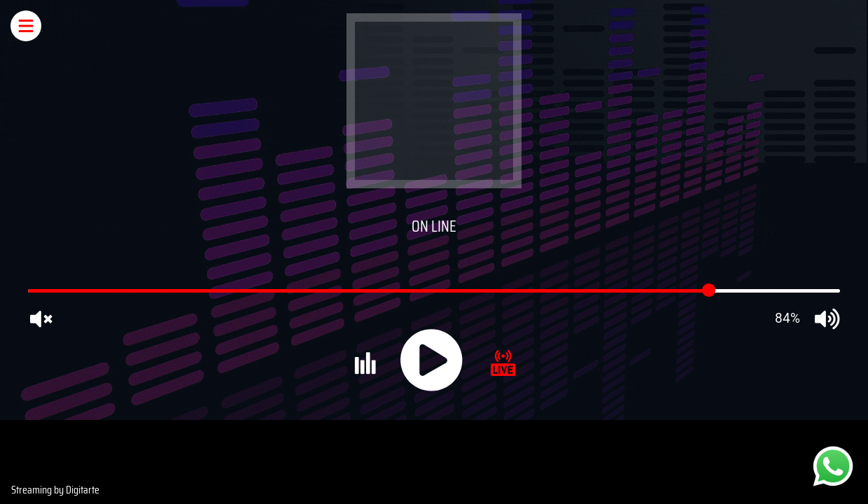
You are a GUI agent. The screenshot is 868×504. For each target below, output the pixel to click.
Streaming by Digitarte (55, 490)
